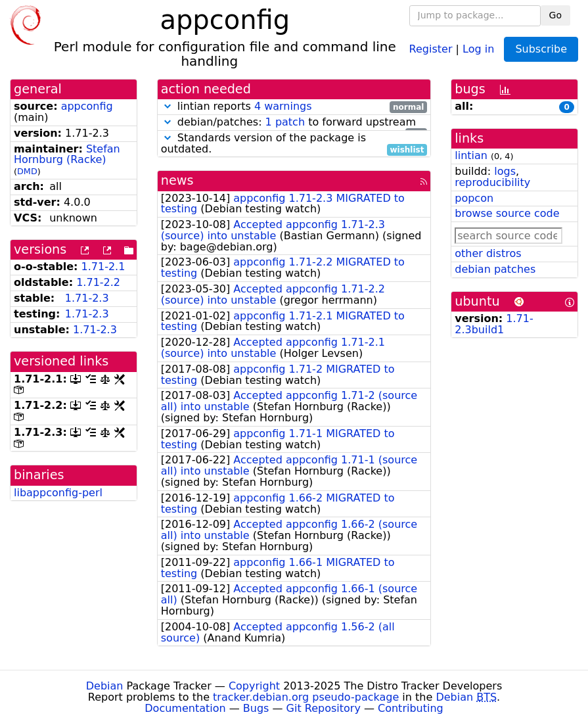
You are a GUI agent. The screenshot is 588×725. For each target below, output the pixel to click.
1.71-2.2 (98, 282)
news (177, 180)
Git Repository (324, 708)
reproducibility (492, 182)
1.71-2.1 (103, 267)
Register (431, 48)
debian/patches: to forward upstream (294, 123)
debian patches (495, 269)
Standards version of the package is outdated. (294, 144)
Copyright (254, 686)
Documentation (185, 708)
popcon (474, 198)
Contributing (411, 708)
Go (555, 15)
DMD (27, 171)
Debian (105, 686)
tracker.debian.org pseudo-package (306, 697)
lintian (471, 155)
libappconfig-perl (58, 493)
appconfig (87, 106)
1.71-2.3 (87, 298)
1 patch (285, 122)
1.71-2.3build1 (494, 324)
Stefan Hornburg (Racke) (67, 154)
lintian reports (294, 107)
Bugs (256, 708)
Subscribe (541, 49)
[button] (168, 106)
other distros (488, 253)
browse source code (507, 213)
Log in (478, 48)
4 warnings (283, 106)
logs (505, 171)
